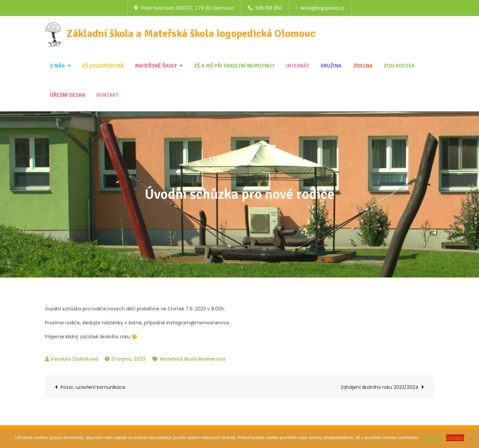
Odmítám (455, 438)
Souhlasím (433, 438)
